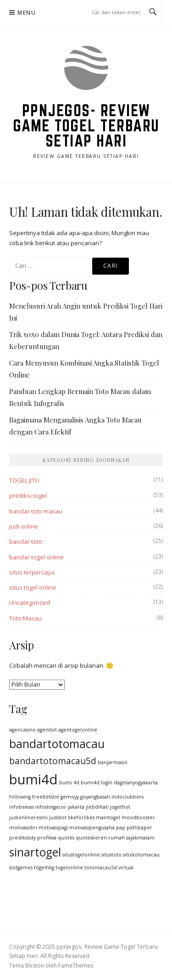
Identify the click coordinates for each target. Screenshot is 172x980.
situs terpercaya (32, 572)
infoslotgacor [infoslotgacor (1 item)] (51, 807)
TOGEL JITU (24, 480)
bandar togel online (36, 557)
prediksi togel (28, 496)
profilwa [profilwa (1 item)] (47, 838)
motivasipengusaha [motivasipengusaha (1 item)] (92, 828)
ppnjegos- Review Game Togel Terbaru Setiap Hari (86, 125)
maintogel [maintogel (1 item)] (108, 817)
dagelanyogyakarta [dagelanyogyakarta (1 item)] (136, 783)
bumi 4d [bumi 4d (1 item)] (69, 783)
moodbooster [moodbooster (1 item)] (138, 817)
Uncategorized (30, 603)
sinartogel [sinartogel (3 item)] (35, 852)
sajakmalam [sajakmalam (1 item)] (140, 838)
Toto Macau (25, 618)
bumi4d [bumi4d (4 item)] (33, 779)
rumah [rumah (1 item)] (117, 838)
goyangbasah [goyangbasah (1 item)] (95, 797)
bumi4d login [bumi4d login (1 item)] (97, 783)
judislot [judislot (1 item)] (58, 817)
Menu (27, 13)
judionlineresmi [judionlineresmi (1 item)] (28, 817)
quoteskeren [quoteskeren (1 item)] (91, 838)
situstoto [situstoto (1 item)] (111, 855)
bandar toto (26, 541)
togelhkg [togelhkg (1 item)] (44, 867)
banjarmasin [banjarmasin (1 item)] (113, 762)
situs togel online (33, 587)
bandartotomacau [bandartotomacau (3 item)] (57, 744)
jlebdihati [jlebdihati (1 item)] (97, 807)
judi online (24, 526)
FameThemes (76, 966)
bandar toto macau (36, 511)
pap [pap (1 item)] (121, 828)
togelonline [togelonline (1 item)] (69, 867)
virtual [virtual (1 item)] (126, 867)
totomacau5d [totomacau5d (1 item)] (101, 867)
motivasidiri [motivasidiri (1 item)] (23, 828)
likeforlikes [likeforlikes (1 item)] (81, 817)
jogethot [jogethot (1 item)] (120, 807)
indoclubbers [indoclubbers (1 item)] (128, 797)
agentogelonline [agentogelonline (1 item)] (78, 730)
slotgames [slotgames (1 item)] (21, 867)
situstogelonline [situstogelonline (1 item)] (81, 855)
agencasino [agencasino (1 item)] (22, 730)
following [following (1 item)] (20, 797)
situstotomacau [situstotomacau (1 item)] (141, 855)
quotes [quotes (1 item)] (66, 838)
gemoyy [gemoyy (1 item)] (70, 797)
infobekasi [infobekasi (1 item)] (22, 807)
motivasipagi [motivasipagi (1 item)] (53, 828)
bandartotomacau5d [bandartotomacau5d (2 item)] (53, 761)
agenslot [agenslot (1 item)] (47, 730)
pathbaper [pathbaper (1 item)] (139, 828)
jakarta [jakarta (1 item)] (76, 807)
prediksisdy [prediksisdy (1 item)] (22, 838)
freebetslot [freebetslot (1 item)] (46, 797)
